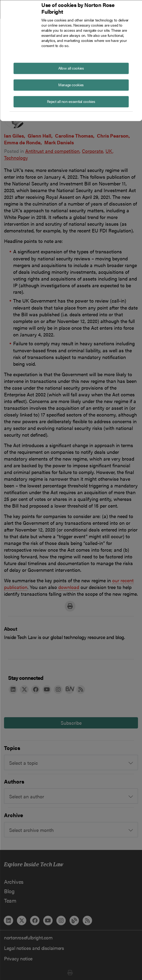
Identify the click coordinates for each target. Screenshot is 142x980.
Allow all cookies (71, 68)
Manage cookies (71, 84)
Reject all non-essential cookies (71, 101)
